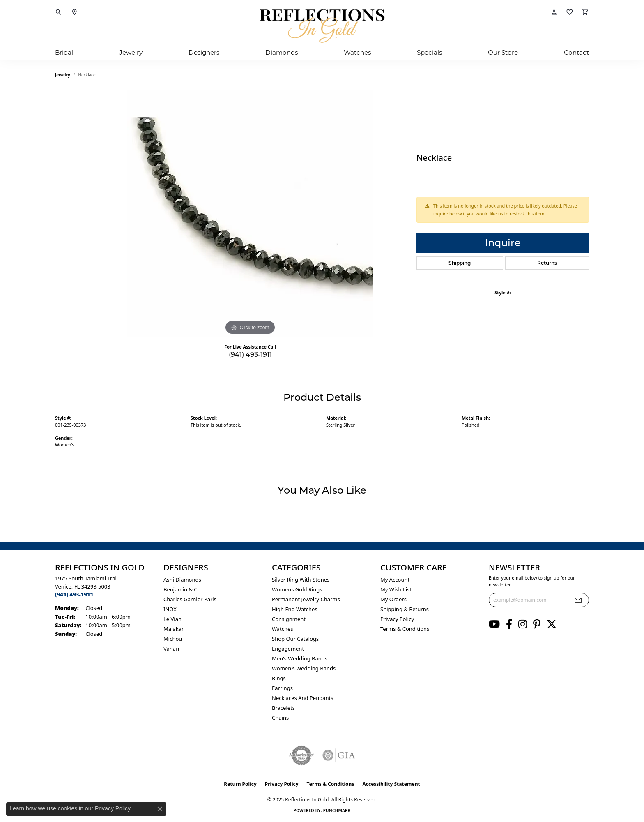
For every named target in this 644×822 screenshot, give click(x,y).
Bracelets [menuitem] (283, 708)
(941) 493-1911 (250, 354)
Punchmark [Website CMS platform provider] (337, 810)
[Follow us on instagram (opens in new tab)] (523, 624)
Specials (429, 52)
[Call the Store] (74, 594)
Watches (357, 52)
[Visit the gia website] (339, 755)
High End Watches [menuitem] (295, 609)
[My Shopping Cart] (585, 12)
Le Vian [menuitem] (172, 619)
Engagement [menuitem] (288, 649)
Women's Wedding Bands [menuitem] (304, 668)
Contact (576, 52)
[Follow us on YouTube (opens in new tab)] (494, 624)
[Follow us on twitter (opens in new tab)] (552, 624)
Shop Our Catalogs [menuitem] (295, 639)
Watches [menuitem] (283, 629)
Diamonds (282, 52)
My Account (395, 580)
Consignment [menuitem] (289, 619)
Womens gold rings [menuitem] (297, 589)
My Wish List (396, 589)
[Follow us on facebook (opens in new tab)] (509, 624)
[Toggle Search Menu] (59, 12)
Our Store (503, 52)
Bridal (64, 52)
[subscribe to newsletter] (578, 600)
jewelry (63, 75)
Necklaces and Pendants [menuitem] (302, 698)
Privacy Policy (397, 619)
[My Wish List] (570, 12)
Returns (547, 263)
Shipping (460, 263)
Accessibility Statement (391, 784)
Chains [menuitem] (280, 718)
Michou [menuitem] (173, 639)
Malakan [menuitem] (174, 629)
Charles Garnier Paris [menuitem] (190, 599)
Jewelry (131, 52)
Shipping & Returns (405, 609)
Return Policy (240, 784)
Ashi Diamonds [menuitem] (182, 580)
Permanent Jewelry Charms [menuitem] (306, 599)
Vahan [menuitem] (171, 649)
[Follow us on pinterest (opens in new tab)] (537, 624)
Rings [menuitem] (279, 678)
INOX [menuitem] (170, 609)
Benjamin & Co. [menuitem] (183, 589)
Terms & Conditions (405, 629)
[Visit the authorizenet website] (301, 755)
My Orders (393, 599)
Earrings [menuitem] (282, 688)
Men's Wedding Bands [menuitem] (300, 658)
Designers (204, 52)
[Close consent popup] (160, 809)
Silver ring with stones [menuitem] (301, 580)
